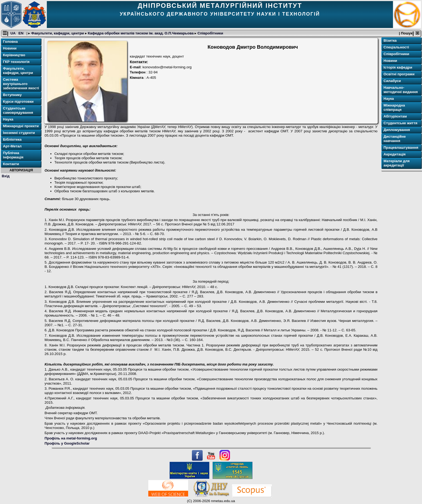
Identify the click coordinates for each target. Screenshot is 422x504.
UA (13, 33)
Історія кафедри (398, 67)
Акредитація (395, 154)
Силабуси (392, 81)
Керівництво (14, 55)
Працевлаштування (401, 148)
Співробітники (210, 33)
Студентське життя (400, 123)
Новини (10, 48)
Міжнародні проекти (21, 126)
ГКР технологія (16, 62)
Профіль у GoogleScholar (67, 443)
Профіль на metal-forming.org (71, 438)
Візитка (390, 40)
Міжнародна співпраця (394, 107)
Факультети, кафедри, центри (57, 33)
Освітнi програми (399, 74)
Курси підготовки (18, 102)
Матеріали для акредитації (397, 163)
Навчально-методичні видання (401, 90)
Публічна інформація (13, 155)
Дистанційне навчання (395, 139)
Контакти (11, 164)
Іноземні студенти (19, 133)
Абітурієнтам (395, 116)
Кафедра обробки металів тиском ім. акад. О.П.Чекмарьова (141, 33)
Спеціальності (396, 47)
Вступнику (12, 95)
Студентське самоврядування (18, 110)
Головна (10, 42)
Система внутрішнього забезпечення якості (21, 84)
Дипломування (397, 130)
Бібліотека (12, 139)
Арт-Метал (12, 146)
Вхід (6, 176)
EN (22, 33)
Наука (8, 119)
